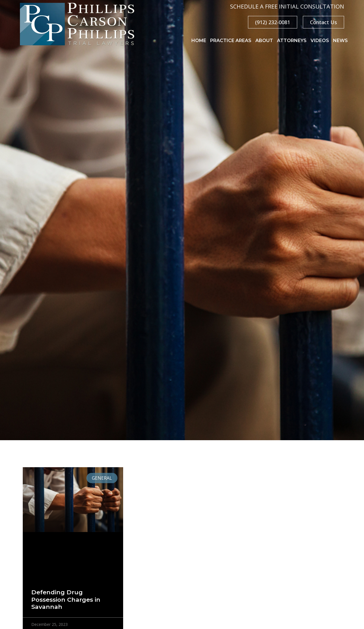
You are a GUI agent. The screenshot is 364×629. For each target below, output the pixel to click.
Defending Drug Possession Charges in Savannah (66, 599)
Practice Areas (231, 41)
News (340, 41)
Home (199, 41)
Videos (320, 41)
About (264, 41)
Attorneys (292, 41)
